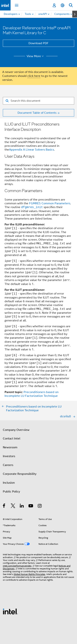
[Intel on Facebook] (4, 506)
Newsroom (10, 447)
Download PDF (38, 43)
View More (36, 56)
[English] (62, 5)
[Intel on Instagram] (40, 506)
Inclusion (9, 483)
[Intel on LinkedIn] (22, 506)
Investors (9, 456)
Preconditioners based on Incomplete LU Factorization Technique (32, 394)
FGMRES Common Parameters (50, 203)
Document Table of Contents (37, 113)
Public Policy (11, 492)
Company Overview (16, 430)
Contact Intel (12, 439)
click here (34, 76)
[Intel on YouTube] (31, 506)
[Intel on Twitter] (13, 506)
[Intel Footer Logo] (10, 611)
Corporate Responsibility (20, 474)
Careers (8, 465)
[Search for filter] (38, 101)
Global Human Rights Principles (29, 574)
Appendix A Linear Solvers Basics (32, 150)
